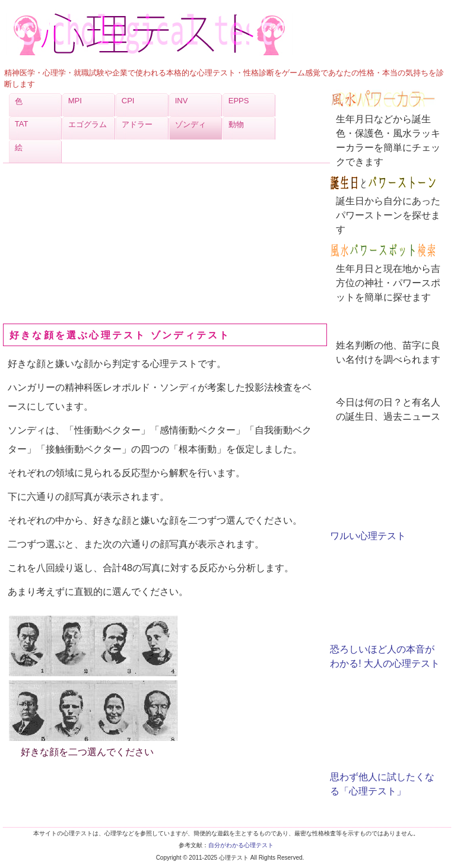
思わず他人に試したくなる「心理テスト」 (382, 777)
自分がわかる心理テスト (241, 845)
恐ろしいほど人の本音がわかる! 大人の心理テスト (385, 649)
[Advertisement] (92, 243)
